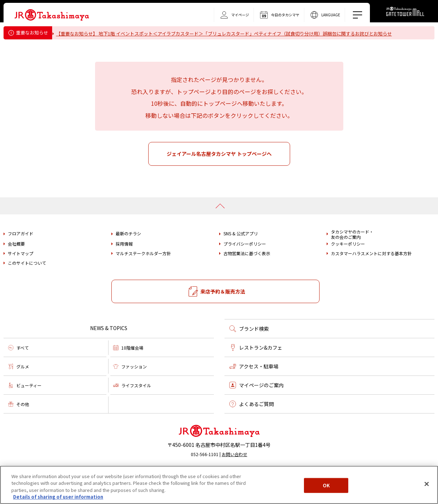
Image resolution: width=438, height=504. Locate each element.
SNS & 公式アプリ (241, 253)
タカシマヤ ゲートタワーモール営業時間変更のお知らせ (118, 52)
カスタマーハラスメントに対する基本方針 (371, 273)
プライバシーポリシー (245, 264)
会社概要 (16, 264)
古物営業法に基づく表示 (247, 273)
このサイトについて (27, 283)
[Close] (427, 484)
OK (326, 485)
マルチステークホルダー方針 (143, 273)
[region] (219, 485)
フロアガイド (21, 253)
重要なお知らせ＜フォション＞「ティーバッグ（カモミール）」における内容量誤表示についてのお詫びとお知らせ (179, 43)
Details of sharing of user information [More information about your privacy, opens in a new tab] (58, 497)
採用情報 (124, 264)
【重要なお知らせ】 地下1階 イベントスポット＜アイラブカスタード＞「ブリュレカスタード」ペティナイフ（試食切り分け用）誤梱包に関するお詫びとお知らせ (228, 34)
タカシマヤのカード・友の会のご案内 (352, 254)
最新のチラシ (128, 253)
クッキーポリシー (348, 264)
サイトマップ (21, 273)
